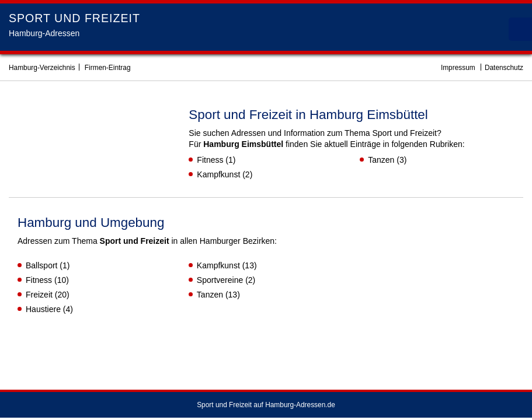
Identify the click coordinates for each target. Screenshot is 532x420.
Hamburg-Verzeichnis (42, 68)
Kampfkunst (218, 174)
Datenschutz (504, 68)
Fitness (210, 160)
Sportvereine (220, 280)
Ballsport (41, 265)
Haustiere (43, 309)
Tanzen (381, 160)
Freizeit (39, 295)
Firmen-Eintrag (108, 68)
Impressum (458, 68)
